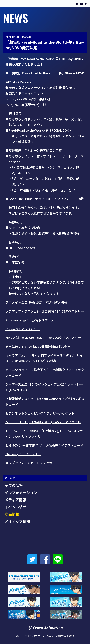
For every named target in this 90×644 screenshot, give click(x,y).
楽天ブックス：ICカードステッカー (30, 463)
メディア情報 (15, 500)
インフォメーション (21, 492)
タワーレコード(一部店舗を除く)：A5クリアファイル (43, 422)
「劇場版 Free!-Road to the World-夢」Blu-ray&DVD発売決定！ (45, 45)
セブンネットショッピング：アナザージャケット (40, 413)
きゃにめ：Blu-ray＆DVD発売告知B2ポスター (38, 346)
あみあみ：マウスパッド (23, 329)
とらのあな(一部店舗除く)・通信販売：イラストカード (44, 445)
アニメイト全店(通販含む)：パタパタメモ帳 (36, 302)
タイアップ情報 (17, 521)
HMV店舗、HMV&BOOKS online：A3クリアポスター (43, 338)
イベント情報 (16, 507)
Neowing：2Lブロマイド (23, 454)
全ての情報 (14, 485)
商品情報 (26, 37)
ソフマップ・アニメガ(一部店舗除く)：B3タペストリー (45, 311)
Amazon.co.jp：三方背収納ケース (30, 320)
